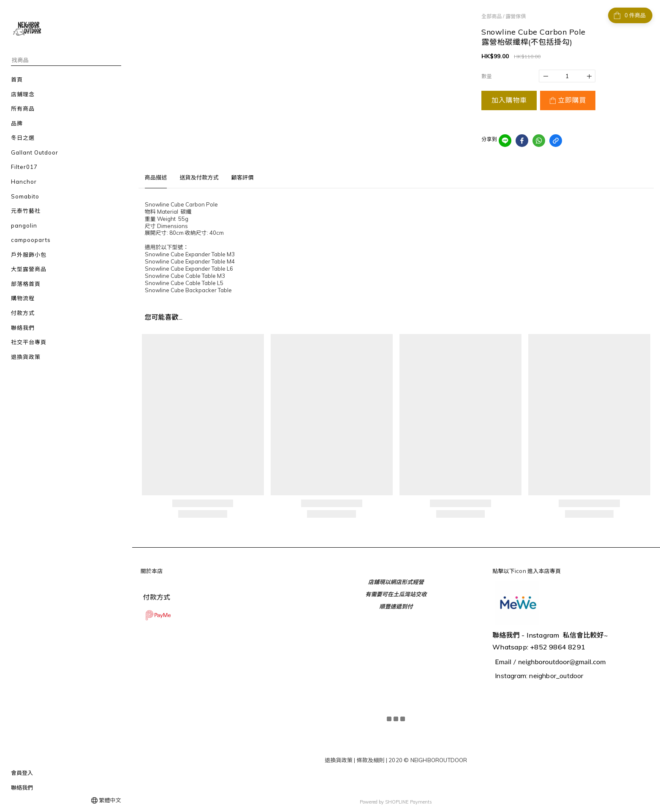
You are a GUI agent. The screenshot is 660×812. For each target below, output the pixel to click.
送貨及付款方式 (199, 177)
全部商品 (492, 16)
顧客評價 (243, 177)
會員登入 (22, 773)
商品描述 (156, 177)
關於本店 (152, 571)
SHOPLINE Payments (409, 801)
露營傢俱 (516, 16)
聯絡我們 (22, 788)
